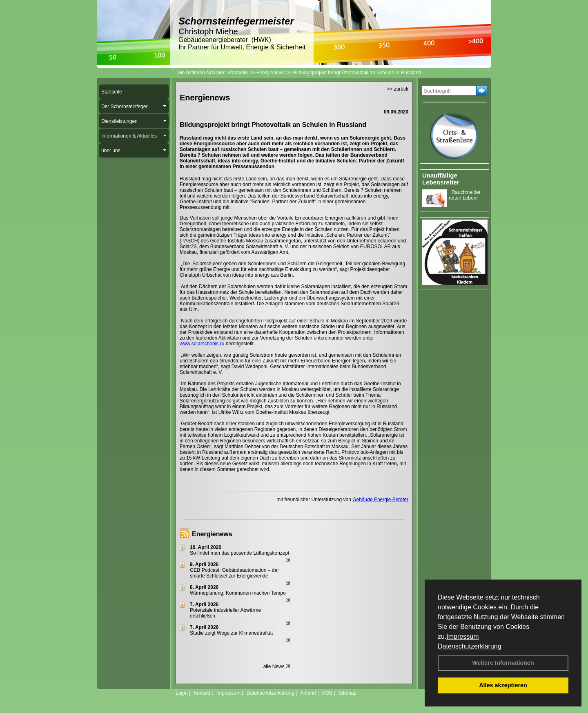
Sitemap (347, 693)
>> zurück (398, 89)
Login (182, 693)
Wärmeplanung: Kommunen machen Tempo (238, 593)
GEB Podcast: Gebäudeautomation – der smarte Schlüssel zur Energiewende (234, 573)
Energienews (212, 534)
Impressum (462, 636)
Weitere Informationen (503, 663)
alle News (277, 666)
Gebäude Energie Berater (380, 500)
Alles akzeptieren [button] (503, 685)
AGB (327, 693)
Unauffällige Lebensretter (441, 179)
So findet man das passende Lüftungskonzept (240, 553)
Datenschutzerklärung (470, 646)
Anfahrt (308, 693)
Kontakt (202, 693)
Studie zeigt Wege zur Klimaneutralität (231, 633)
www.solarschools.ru (202, 344)
